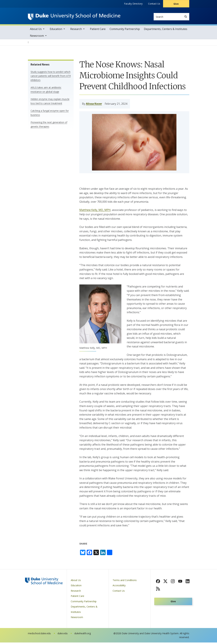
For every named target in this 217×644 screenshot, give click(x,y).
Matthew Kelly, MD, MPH (95, 212)
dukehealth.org (83, 635)
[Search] (186, 17)
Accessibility (119, 587)
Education (56, 30)
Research (76, 30)
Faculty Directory (133, 4)
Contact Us (154, 4)
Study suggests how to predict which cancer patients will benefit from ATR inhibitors (51, 77)
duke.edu (63, 635)
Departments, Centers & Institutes (166, 30)
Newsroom (37, 37)
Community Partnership (125, 30)
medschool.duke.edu (39, 635)
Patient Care (98, 30)
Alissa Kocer (94, 105)
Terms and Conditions (125, 582)
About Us (36, 30)
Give (176, 4)
